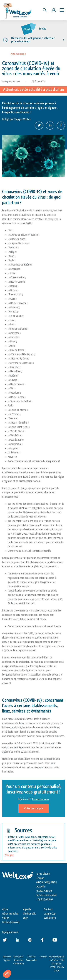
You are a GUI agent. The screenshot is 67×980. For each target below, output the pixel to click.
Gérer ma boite (10, 914)
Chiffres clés (29, 914)
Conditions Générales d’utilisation (18, 960)
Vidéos (6, 918)
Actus (5, 909)
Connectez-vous (41, 799)
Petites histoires (11, 922)
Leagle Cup (50, 914)
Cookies (43, 957)
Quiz (25, 918)
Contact (48, 909)
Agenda (27, 909)
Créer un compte (33, 809)
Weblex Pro (50, 918)
